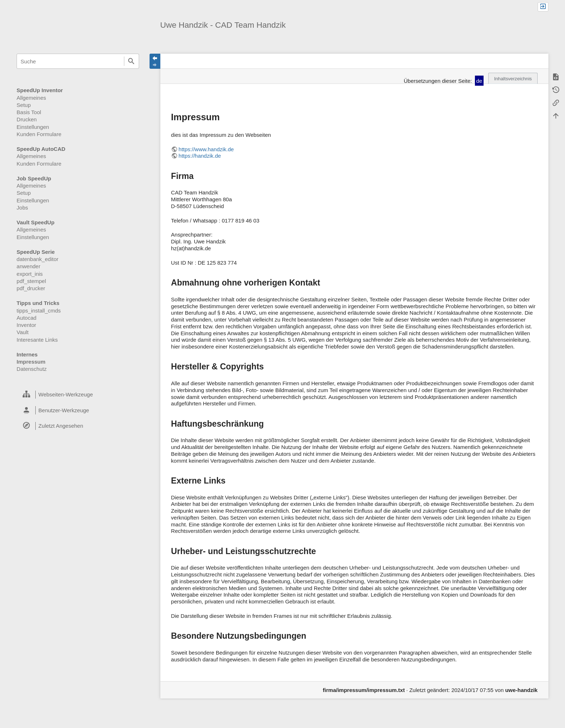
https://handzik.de (200, 156)
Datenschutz (32, 369)
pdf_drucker (31, 288)
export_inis (30, 274)
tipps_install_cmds (39, 311)
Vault (23, 332)
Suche (132, 61)
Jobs (22, 208)
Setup (24, 105)
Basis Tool (29, 112)
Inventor (26, 325)
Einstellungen (33, 127)
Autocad (26, 318)
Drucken (27, 119)
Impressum (31, 362)
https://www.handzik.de (206, 149)
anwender (28, 266)
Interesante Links (37, 340)
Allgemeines (31, 98)
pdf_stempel (31, 281)
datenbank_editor (37, 259)
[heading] (78, 395)
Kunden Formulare (39, 134)
